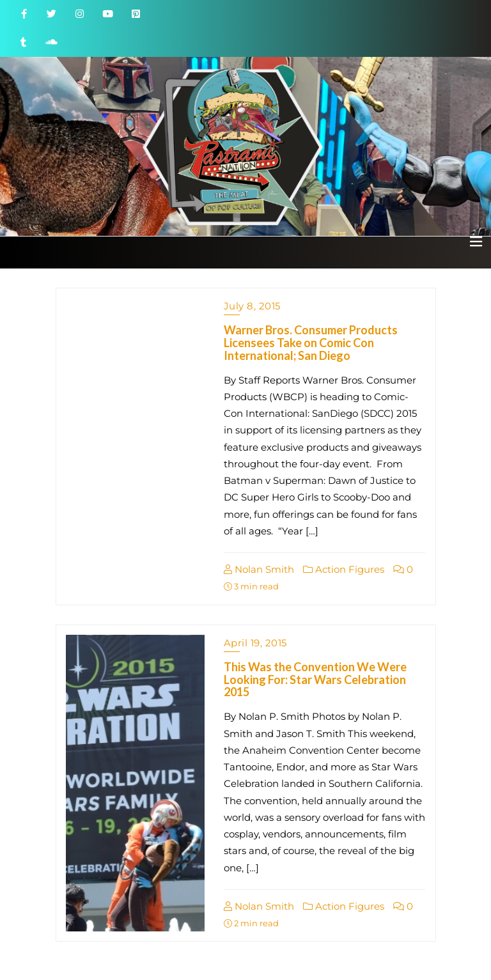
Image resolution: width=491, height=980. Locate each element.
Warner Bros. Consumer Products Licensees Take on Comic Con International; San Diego (311, 343)
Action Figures (344, 569)
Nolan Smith (259, 569)
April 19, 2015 (255, 643)
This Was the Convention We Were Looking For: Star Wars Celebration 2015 (315, 680)
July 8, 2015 (252, 306)
